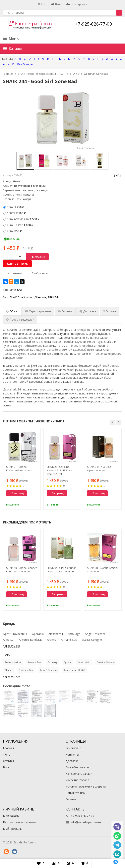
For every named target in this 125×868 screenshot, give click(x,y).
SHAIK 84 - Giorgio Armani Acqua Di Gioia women (62, 570)
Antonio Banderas (31, 640)
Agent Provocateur (15, 634)
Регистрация (77, 4)
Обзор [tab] (12, 311)
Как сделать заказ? (79, 774)
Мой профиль (12, 829)
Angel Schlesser (95, 634)
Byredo (68, 662)
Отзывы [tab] (65, 311)
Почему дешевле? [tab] (20, 319)
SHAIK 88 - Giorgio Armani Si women (102, 570)
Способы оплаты (77, 767)
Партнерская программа (20, 822)
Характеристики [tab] (38, 311)
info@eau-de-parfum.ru (86, 822)
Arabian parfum (13, 662)
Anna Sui (9, 640)
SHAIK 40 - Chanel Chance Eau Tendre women (22, 570)
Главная (9, 748)
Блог (6, 767)
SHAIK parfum (26, 297)
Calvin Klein (84, 662)
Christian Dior (26, 670)
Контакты (72, 754)
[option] (25, 161)
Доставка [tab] (88, 311)
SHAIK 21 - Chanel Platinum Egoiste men (19, 469)
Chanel (8, 670)
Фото (7, 754)
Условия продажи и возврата (86, 786)
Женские (41, 297)
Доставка (72, 761)
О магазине (73, 748)
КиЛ (20, 290)
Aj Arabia (38, 634)
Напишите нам (75, 793)
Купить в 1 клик (17, 264)
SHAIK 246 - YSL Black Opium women (100, 469)
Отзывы (8, 761)
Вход (56, 4)
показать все (12, 646)
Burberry (53, 662)
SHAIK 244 (53, 297)
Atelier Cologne (92, 640)
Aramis (52, 640)
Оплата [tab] (109, 311)
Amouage (74, 634)
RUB (42, 4)
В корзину (36, 257)
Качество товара (77, 780)
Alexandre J (56, 634)
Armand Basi (69, 640)
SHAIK (118, 175)
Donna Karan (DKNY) (74, 670)
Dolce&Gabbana (48, 670)
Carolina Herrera (106, 662)
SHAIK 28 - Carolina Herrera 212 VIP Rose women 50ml (59, 470)
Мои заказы (11, 816)
